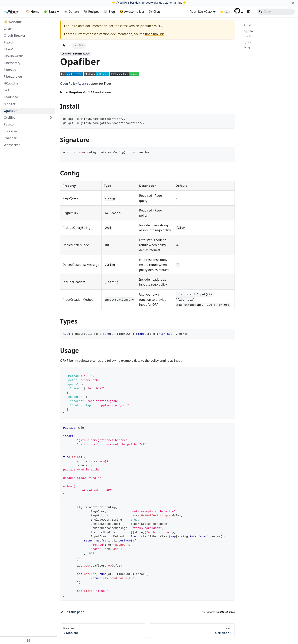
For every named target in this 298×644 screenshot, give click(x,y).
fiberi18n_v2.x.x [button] (201, 12)
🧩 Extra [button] (50, 12)
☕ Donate (71, 12)
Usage (248, 47)
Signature (250, 31)
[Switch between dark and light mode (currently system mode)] (249, 12)
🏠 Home (33, 12)
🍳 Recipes (92, 12)
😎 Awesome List (132, 12)
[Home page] (64, 45)
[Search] (276, 12)
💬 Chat (155, 12)
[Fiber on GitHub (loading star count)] (225, 12)
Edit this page (72, 612)
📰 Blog (110, 12)
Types (247, 42)
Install (248, 25)
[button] (239, 13)
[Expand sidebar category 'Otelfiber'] (51, 118)
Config (248, 36)
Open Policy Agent (73, 84)
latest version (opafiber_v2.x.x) (142, 26)
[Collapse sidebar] (29, 640)
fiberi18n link (154, 34)
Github (178, 3)
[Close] (293, 3)
